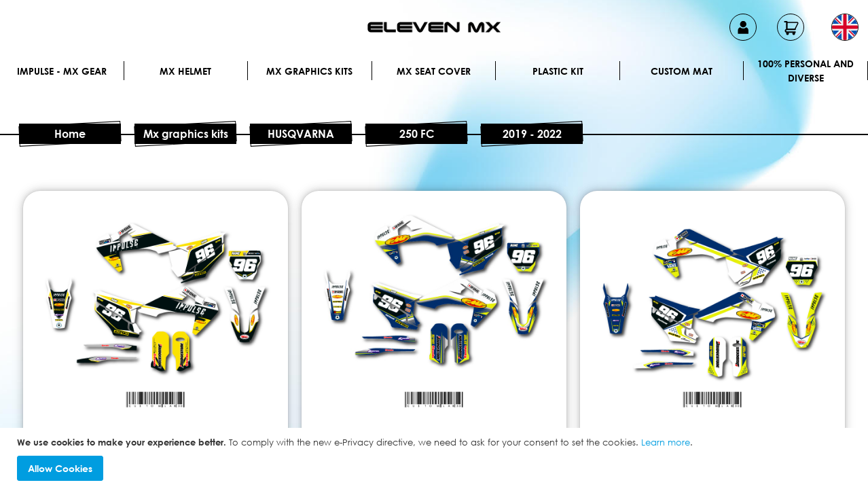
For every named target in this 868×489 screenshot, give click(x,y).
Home (70, 134)
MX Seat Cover (434, 71)
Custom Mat (682, 71)
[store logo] (434, 27)
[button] (845, 27)
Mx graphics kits (309, 71)
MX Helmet (185, 71)
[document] (436, 459)
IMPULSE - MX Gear (62, 71)
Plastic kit (558, 71)
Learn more (666, 442)
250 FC (417, 134)
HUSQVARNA (301, 134)
